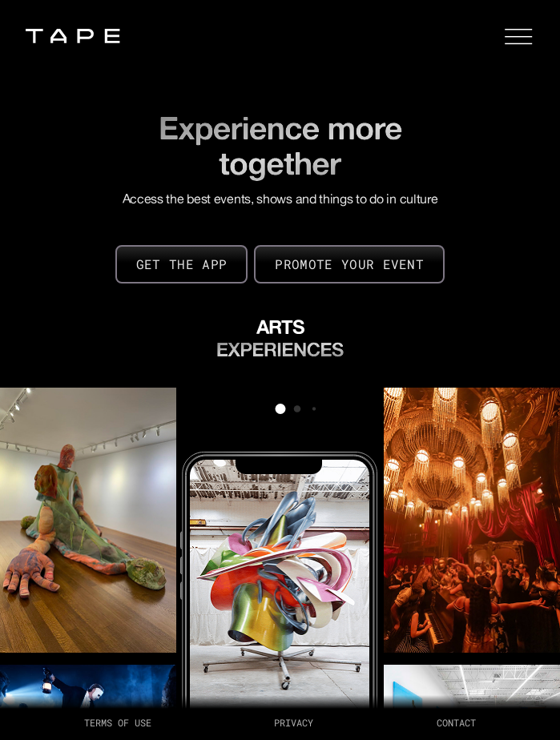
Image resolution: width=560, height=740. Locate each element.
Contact (456, 722)
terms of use (118, 722)
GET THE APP (182, 264)
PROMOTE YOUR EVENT (349, 264)
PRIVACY (294, 722)
